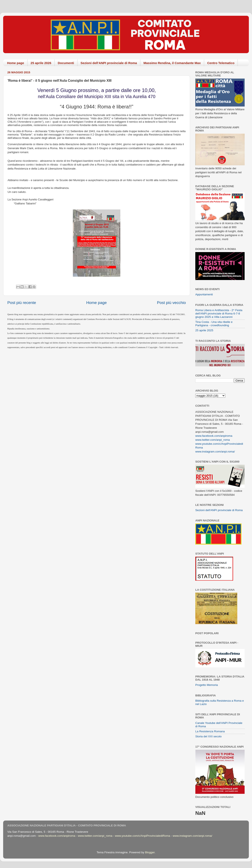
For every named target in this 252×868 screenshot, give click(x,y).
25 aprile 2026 (41, 63)
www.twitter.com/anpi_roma (213, 440)
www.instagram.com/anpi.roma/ (215, 452)
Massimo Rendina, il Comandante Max (172, 63)
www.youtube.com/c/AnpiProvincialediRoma (142, 836)
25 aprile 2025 (204, 330)
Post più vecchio (171, 303)
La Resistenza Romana (210, 731)
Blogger (150, 852)
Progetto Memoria (207, 685)
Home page (16, 63)
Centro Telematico (221, 63)
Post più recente (22, 303)
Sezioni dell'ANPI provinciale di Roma (109, 63)
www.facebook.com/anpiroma (214, 436)
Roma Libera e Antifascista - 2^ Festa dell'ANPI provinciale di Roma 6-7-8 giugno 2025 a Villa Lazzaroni (219, 314)
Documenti (66, 63)
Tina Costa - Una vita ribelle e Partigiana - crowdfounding (214, 324)
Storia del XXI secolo (208, 736)
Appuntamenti (204, 294)
